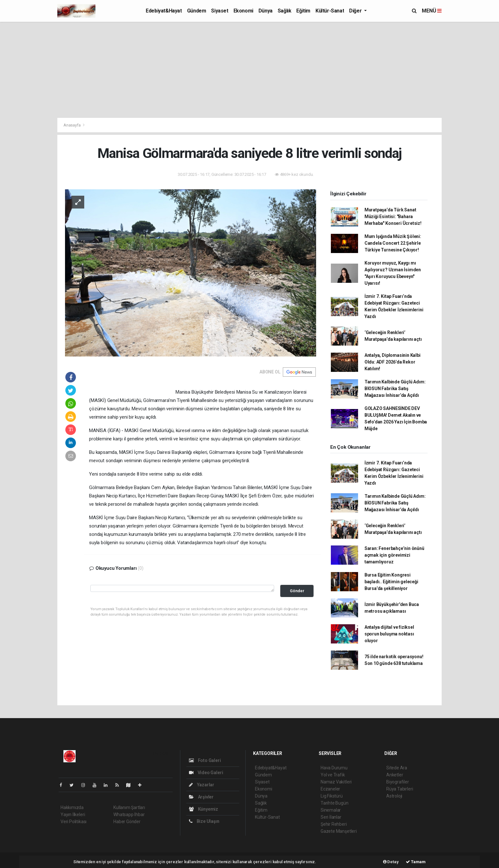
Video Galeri (206, 773)
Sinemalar (331, 810)
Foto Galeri (205, 760)
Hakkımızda (72, 807)
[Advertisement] (249, 70)
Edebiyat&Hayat (164, 11)
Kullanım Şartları (129, 807)
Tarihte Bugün (335, 803)
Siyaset (220, 11)
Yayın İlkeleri (73, 815)
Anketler (395, 775)
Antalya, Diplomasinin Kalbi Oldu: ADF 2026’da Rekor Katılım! (393, 362)
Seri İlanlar (331, 817)
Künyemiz (204, 809)
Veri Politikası (74, 822)
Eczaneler (330, 789)
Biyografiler (398, 782)
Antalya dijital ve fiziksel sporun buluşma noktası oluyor (389, 634)
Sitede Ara (397, 768)
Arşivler (201, 797)
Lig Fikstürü (332, 796)
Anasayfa (72, 125)
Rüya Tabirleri (400, 789)
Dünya (266, 11)
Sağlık (285, 11)
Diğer (356, 11)
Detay (391, 862)
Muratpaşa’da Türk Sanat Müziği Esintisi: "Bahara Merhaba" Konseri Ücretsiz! (393, 217)
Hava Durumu (334, 768)
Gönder (297, 591)
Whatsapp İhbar (129, 815)
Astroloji (394, 796)
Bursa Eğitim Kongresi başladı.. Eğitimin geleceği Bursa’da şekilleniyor (391, 582)
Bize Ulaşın (204, 821)
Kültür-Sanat (330, 11)
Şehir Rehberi (334, 824)
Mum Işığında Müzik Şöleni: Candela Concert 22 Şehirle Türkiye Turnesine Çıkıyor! (393, 243)
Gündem (197, 11)
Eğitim (303, 11)
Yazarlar (202, 785)
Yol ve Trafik (333, 775)
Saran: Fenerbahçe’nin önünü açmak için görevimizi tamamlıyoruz (394, 555)
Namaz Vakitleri (336, 782)
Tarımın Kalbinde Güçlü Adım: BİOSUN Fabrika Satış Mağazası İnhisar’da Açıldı (395, 389)
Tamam (416, 862)
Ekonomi (243, 11)
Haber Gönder (127, 822)
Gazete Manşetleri (339, 831)
